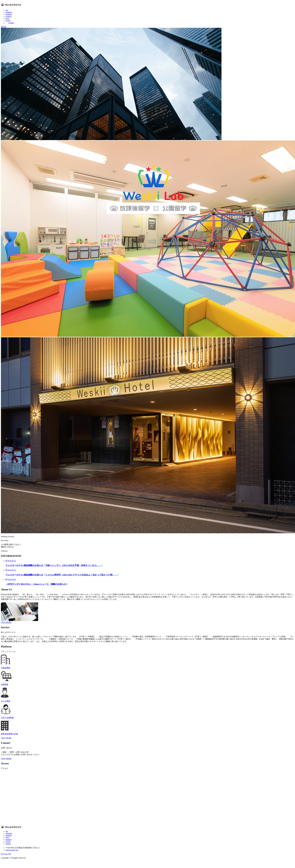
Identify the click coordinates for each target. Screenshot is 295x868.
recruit (8, 20)
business (9, 14)
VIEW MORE (6, 622)
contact (8, 844)
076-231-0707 (6, 854)
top (7, 10)
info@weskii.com (12, 850)
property (9, 16)
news (7, 18)
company (9, 12)
